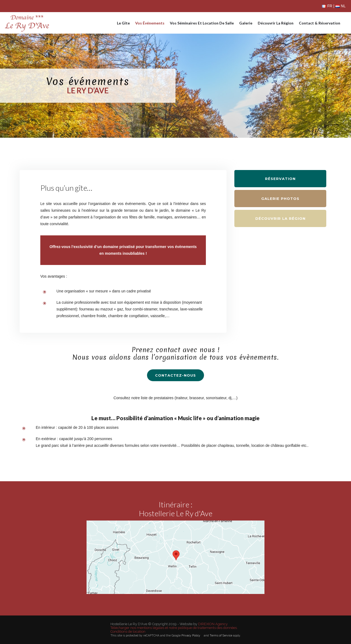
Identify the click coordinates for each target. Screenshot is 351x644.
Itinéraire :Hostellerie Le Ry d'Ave (176, 509)
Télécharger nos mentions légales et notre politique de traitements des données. (174, 628)
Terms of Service (221, 635)
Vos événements (150, 23)
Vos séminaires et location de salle (202, 23)
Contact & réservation (320, 23)
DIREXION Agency (213, 624)
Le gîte (123, 23)
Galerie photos (280, 199)
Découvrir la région (276, 23)
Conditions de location (128, 632)
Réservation (280, 179)
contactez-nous (175, 375)
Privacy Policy (191, 635)
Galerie (246, 23)
